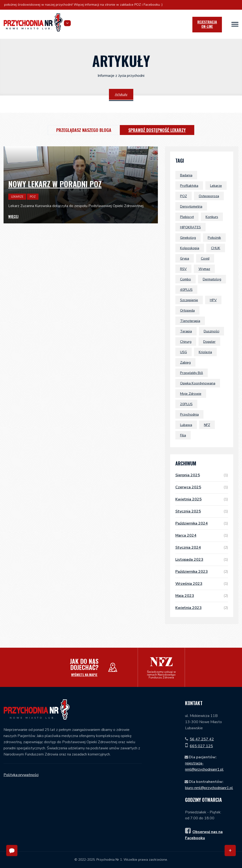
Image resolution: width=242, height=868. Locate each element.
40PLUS (186, 290)
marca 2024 (202, 535)
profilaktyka (189, 186)
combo (186, 279)
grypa (185, 258)
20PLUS (186, 404)
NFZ (207, 425)
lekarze (216, 186)
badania (186, 175)
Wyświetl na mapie (84, 675)
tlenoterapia (190, 321)
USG (184, 352)
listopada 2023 (202, 560)
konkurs (212, 217)
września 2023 (202, 584)
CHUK (216, 248)
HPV (213, 300)
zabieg (185, 362)
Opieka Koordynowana (198, 383)
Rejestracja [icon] (207, 24)
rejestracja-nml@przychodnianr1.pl (204, 766)
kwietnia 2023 (202, 608)
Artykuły (121, 94)
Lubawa (186, 425)
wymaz (204, 269)
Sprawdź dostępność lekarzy (157, 130)
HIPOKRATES (190, 227)
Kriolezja (205, 352)
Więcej (13, 216)
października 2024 (202, 523)
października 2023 (202, 572)
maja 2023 (202, 596)
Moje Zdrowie (191, 394)
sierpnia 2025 (202, 475)
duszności (212, 331)
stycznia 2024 (202, 547)
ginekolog (188, 238)
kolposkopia (190, 248)
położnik (214, 238)
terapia (186, 331)
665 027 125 (201, 746)
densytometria (191, 206)
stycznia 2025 (202, 511)
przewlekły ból (192, 373)
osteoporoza (209, 196)
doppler (209, 342)
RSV (183, 269)
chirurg (186, 342)
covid (205, 258)
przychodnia (189, 414)
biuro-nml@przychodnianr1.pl (209, 788)
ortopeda (187, 310)
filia (183, 435)
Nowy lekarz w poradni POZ (55, 184)
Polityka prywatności (21, 775)
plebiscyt (187, 217)
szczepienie (189, 300)
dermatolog (212, 279)
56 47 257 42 (202, 739)
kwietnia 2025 (202, 499)
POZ (184, 196)
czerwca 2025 (202, 487)
